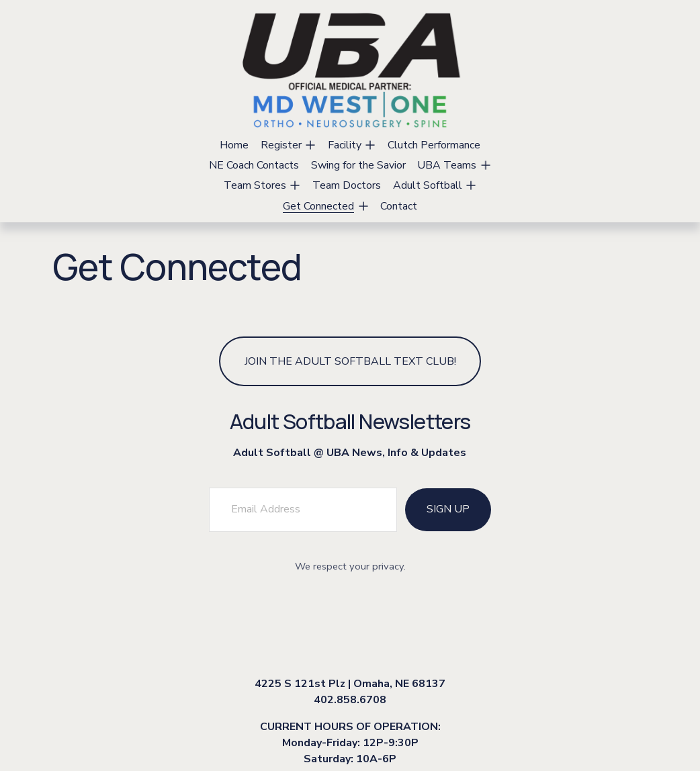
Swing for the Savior (358, 165)
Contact (399, 206)
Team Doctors (347, 185)
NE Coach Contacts (254, 165)
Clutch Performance (434, 145)
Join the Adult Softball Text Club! (350, 361)
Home (234, 145)
